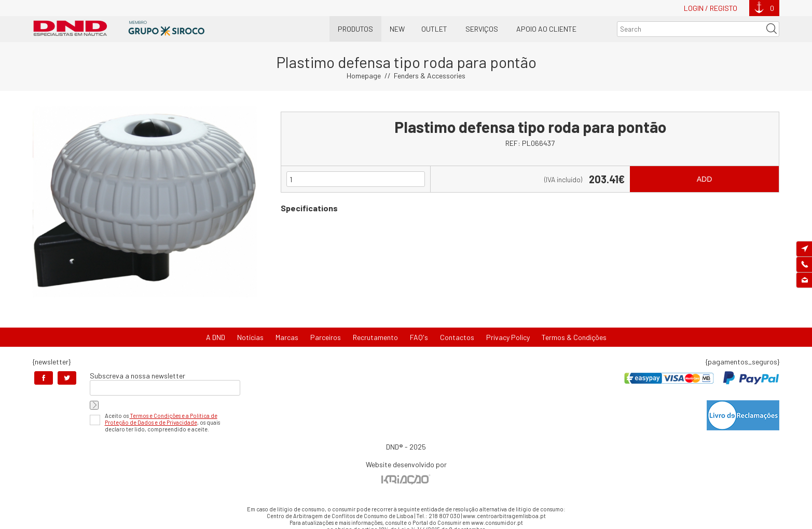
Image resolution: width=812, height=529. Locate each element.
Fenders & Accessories (430, 76)
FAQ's (419, 337)
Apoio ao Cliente (546, 29)
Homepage (364, 76)
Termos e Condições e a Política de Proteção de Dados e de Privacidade (161, 419)
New (397, 29)
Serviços (482, 29)
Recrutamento (375, 337)
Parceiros (326, 337)
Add (705, 179)
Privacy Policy (508, 337)
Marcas (287, 337)
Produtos (355, 29)
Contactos (457, 337)
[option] (145, 202)
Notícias (250, 337)
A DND (216, 337)
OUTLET (434, 29)
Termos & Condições (574, 337)
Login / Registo (711, 8)
